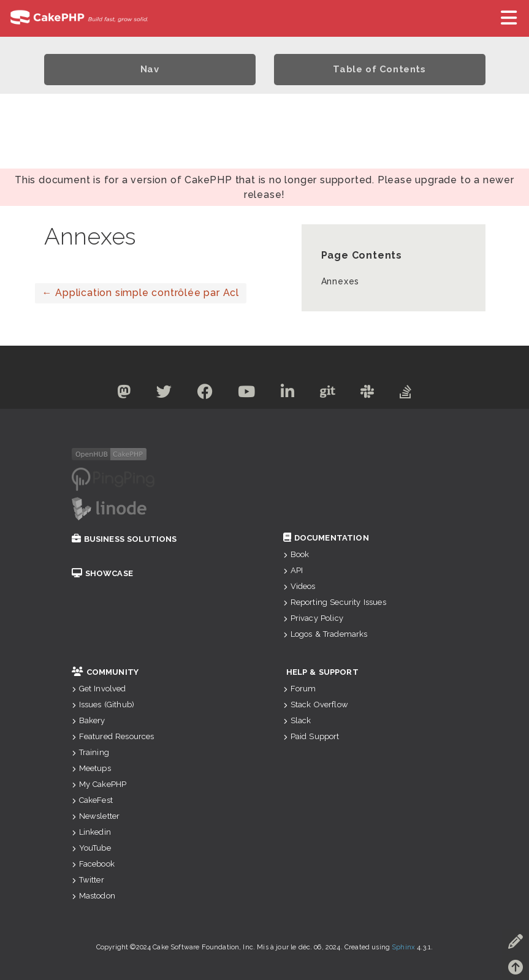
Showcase (102, 573)
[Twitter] (164, 394)
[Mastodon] (124, 394)
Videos (299, 586)
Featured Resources (113, 736)
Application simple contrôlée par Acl (141, 293)
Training (90, 752)
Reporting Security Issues (335, 602)
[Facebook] (205, 394)
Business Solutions (124, 539)
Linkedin (91, 832)
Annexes (341, 281)
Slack (297, 720)
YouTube (91, 848)
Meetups (91, 768)
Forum (300, 689)
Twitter (88, 880)
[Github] (328, 394)
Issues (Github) (103, 705)
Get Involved (99, 689)
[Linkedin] (288, 394)
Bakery (89, 720)
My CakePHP (99, 784)
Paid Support (311, 736)
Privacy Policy (313, 618)
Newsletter (96, 816)
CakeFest (92, 800)
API (293, 570)
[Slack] (367, 394)
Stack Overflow (316, 705)
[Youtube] (247, 394)
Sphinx (403, 947)
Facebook (93, 864)
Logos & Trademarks (325, 634)
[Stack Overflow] (406, 394)
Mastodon (93, 896)
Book (296, 554)
